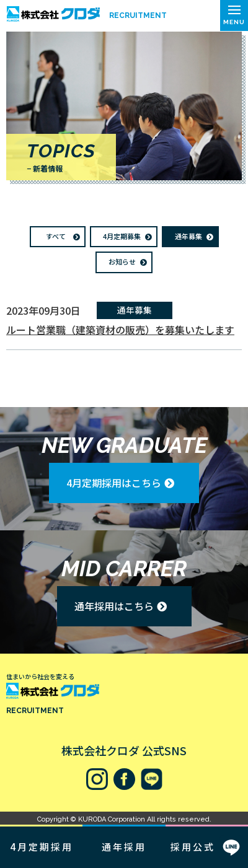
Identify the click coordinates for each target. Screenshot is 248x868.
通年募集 (188, 236)
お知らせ (122, 261)
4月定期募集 (122, 236)
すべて (56, 236)
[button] (234, 15)
